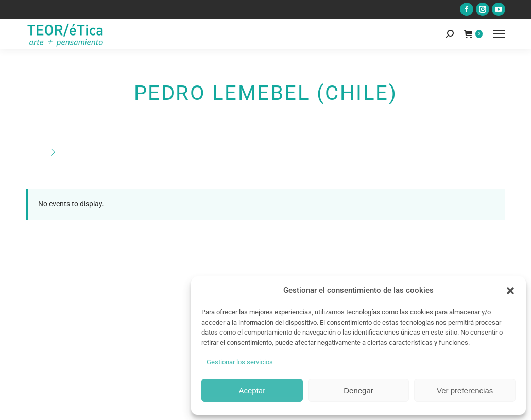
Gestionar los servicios (240, 362)
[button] (510, 291)
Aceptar (252, 390)
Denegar (358, 390)
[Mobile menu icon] (499, 34)
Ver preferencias (465, 390)
